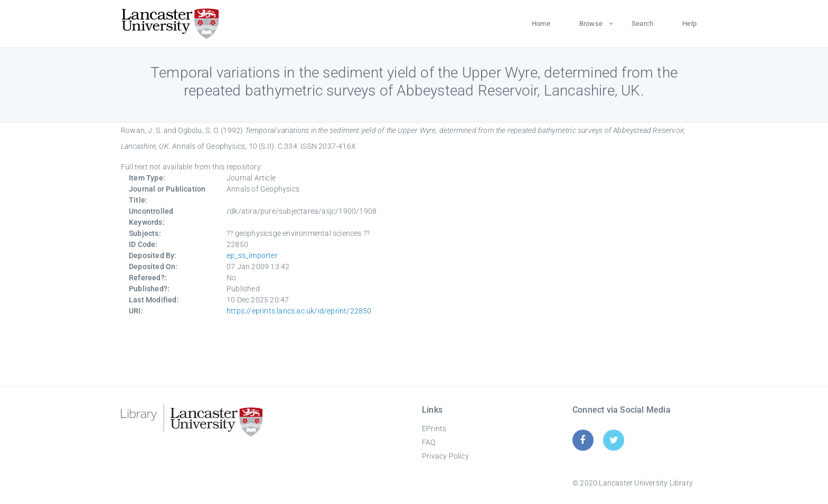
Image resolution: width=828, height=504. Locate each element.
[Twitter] (614, 440)
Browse (591, 23)
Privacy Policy (445, 456)
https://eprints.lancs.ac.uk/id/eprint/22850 (299, 311)
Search (642, 23)
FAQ (429, 442)
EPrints (434, 429)
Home (541, 23)
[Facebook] (583, 440)
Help (689, 23)
